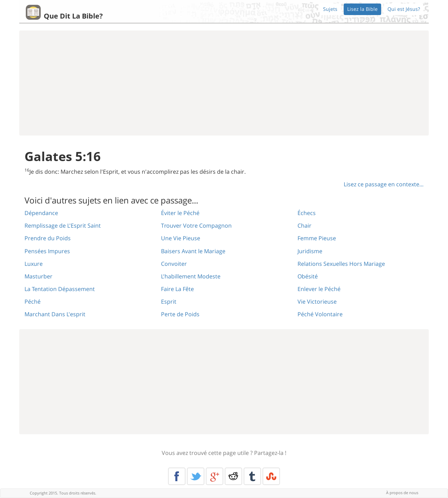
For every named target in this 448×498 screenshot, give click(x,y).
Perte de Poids (180, 314)
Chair (304, 226)
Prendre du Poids (48, 238)
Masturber (38, 276)
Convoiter (174, 264)
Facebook (177, 476)
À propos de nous (402, 493)
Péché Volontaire (320, 314)
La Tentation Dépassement (60, 289)
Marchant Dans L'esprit (55, 314)
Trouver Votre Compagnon (196, 226)
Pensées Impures (47, 251)
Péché (33, 302)
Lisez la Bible (362, 9)
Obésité (308, 276)
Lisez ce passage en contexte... (384, 184)
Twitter (196, 476)
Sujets (330, 9)
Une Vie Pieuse (181, 238)
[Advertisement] (224, 83)
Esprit (169, 302)
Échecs (307, 213)
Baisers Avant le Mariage (193, 251)
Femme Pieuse (317, 238)
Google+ (215, 476)
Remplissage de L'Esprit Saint (63, 226)
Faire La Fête (177, 289)
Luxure (34, 264)
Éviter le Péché (180, 213)
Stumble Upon (271, 476)
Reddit (233, 476)
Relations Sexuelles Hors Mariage (341, 264)
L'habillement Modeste (191, 276)
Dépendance (41, 213)
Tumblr (252, 476)
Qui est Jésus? (404, 9)
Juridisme (310, 251)
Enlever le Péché (319, 289)
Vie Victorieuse (317, 302)
